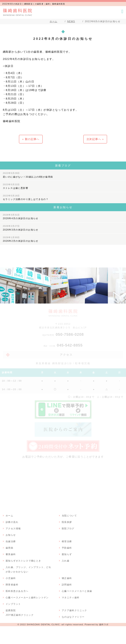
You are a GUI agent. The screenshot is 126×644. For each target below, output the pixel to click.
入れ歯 (66, 561)
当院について (69, 516)
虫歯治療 (11, 541)
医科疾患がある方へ (17, 591)
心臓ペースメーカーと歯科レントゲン (27, 598)
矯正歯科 (67, 578)
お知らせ (11, 535)
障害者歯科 (12, 585)
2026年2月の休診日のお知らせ (21, 239)
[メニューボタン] (122, 11)
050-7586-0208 (63, 334)
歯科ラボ (104, 624)
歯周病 (9, 548)
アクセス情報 (13, 529)
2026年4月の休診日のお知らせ (21, 217)
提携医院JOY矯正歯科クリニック (20, 613)
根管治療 (67, 541)
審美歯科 (11, 554)
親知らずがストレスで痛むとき (23, 561)
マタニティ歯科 (71, 598)
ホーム (9, 516)
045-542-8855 (63, 345)
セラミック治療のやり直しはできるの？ (26, 198)
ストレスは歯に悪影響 (15, 186)
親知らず (67, 554)
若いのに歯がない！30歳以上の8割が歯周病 (28, 175)
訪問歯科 (67, 585)
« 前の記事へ (31, 139)
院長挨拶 (67, 522)
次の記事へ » (95, 139)
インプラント (13, 604)
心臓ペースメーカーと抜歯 (77, 591)
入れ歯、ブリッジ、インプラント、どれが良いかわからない (28, 569)
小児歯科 (11, 578)
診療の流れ (12, 522)
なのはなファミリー (73, 617)
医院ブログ (68, 529)
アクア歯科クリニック (74, 610)
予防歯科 (67, 548)
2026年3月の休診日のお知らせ (21, 228)
